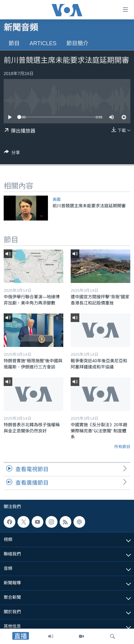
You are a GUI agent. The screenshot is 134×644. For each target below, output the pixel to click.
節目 (14, 43)
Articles (43, 43)
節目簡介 (77, 43)
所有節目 (122, 447)
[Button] (12, 154)
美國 (57, 199)
